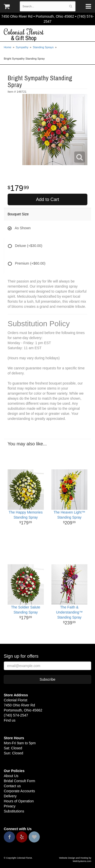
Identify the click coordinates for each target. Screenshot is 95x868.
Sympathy (22, 47)
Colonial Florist (48, 35)
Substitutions (14, 811)
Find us (10, 720)
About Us (11, 776)
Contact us (12, 786)
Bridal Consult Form (20, 781)
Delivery (10, 796)
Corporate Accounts (19, 791)
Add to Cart (48, 199)
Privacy (10, 806)
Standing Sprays (43, 47)
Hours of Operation (19, 801)
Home (8, 47)
